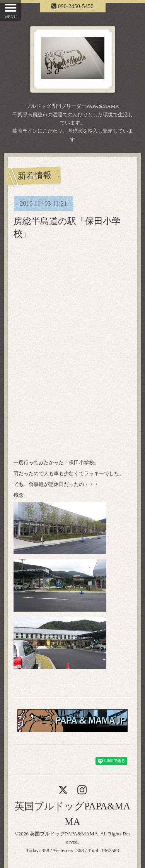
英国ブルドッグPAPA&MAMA (64, 834)
